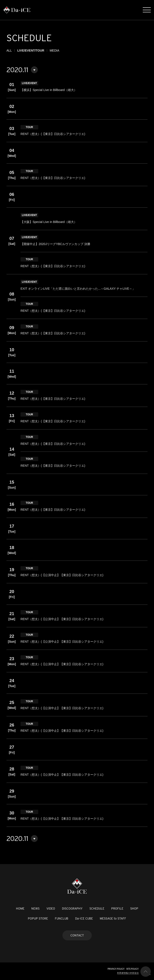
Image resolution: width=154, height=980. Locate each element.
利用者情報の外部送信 (128, 973)
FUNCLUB (62, 918)
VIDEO (51, 908)
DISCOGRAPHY (72, 908)
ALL (9, 50)
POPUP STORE (38, 918)
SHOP (134, 908)
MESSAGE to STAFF (113, 918)
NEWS (35, 908)
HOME (20, 908)
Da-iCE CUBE (84, 918)
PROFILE (117, 908)
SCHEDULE (97, 908)
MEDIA (54, 50)
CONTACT (77, 935)
